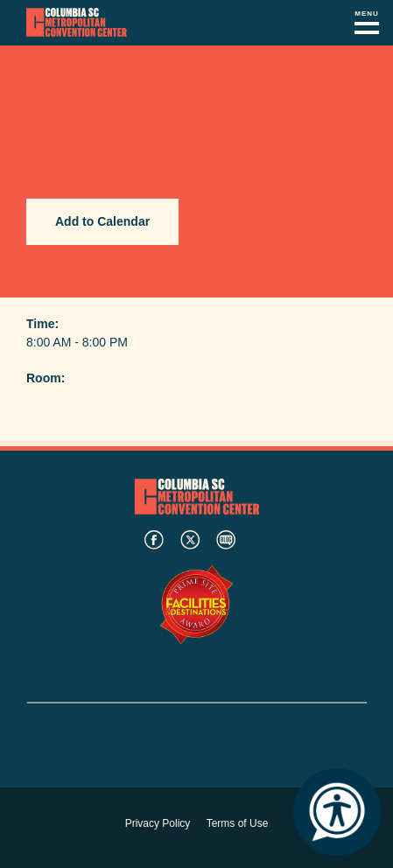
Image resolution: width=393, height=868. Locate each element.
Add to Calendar (102, 221)
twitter (190, 540)
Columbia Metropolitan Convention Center (77, 23)
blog (226, 540)
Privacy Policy (158, 823)
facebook (154, 540)
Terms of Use (238, 823)
